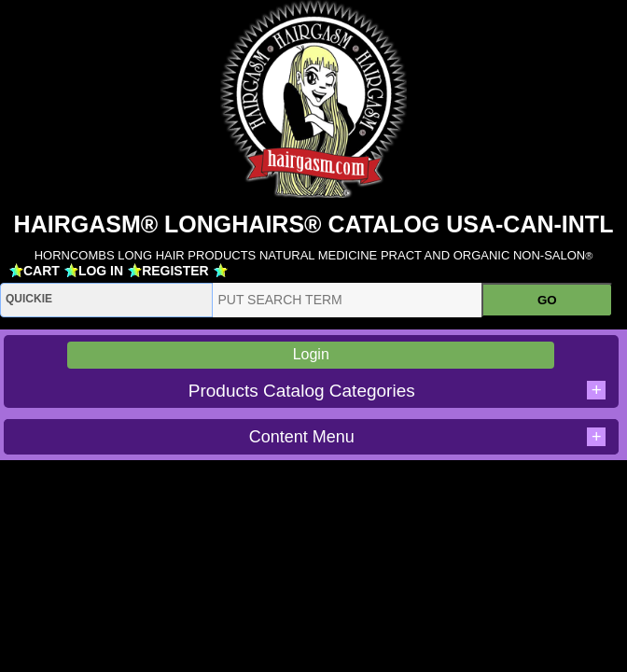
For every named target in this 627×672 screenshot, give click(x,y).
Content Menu (428, 437)
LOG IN (101, 271)
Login (311, 354)
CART (42, 271)
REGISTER (175, 271)
